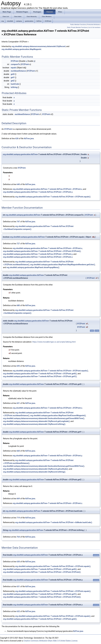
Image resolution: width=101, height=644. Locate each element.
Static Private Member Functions (77, 27)
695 (18, 366)
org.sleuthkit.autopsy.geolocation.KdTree (20, 154)
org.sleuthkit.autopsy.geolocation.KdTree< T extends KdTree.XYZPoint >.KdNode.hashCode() (54, 522)
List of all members (94, 27)
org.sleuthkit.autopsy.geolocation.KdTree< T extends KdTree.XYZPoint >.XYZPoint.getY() (40, 376)
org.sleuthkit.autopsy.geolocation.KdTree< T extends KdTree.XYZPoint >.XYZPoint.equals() (53, 197)
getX (13, 74)
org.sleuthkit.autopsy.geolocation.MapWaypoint (21, 49)
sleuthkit (10, 21)
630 (18, 562)
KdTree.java (29, 138)
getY (13, 77)
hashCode (15, 84)
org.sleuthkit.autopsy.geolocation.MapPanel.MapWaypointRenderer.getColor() (63, 265)
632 (18, 611)
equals (13, 68)
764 (18, 537)
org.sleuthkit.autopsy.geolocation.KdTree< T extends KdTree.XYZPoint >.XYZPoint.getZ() (40, 619)
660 (18, 451)
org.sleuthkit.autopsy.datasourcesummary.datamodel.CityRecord (38, 46)
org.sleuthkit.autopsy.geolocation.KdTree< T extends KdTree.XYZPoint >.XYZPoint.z (38, 257)
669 (18, 499)
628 (17, 138)
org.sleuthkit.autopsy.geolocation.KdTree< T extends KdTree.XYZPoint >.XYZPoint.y (38, 192)
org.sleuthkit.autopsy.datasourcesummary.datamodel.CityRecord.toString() (34, 424)
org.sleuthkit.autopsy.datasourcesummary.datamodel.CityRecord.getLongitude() (36, 421)
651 (18, 403)
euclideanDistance (18, 71)
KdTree (39, 21)
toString (14, 87)
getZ (13, 81)
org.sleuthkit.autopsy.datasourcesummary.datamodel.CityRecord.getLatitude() (36, 469)
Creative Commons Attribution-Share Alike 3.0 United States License (50, 641)
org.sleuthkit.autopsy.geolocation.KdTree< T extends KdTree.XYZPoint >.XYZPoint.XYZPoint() (42, 251)
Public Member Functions (78, 25)
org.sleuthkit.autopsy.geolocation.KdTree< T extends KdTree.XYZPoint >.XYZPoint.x (47, 189)
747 (18, 222)
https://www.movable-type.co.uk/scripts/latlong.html (54, 342)
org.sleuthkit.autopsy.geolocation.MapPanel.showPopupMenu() (33, 267)
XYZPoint (48, 21)
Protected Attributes (93, 25)
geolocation (29, 21)
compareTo (15, 64)
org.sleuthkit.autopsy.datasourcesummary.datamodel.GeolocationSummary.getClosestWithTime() (44, 418)
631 (18, 586)
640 (18, 184)
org (3, 21)
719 (18, 518)
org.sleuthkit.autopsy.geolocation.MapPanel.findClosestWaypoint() (58, 415)
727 (18, 244)
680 (18, 305)
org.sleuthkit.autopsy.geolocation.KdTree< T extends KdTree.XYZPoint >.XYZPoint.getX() (40, 374)
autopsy (19, 21)
